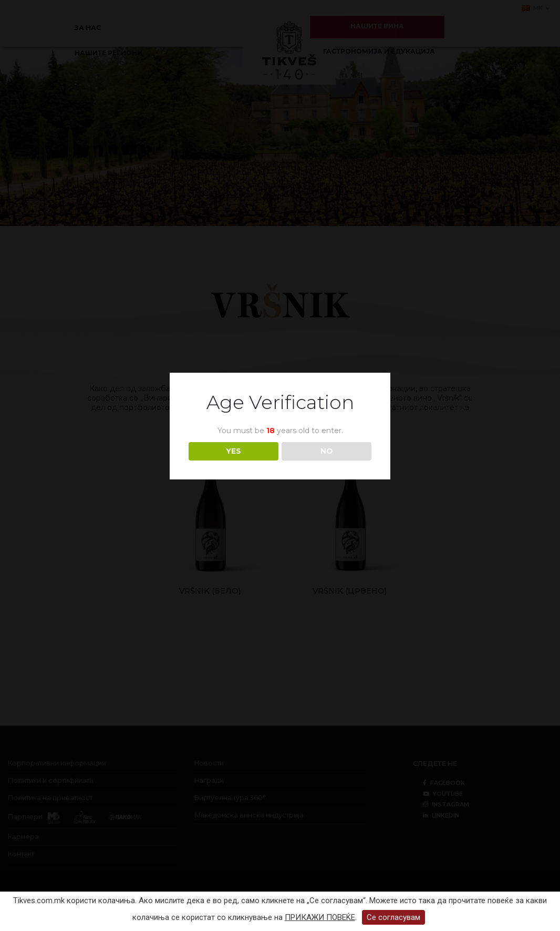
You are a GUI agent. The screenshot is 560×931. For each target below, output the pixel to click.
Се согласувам (393, 917)
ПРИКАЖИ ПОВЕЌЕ (320, 917)
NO (327, 451)
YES (234, 451)
